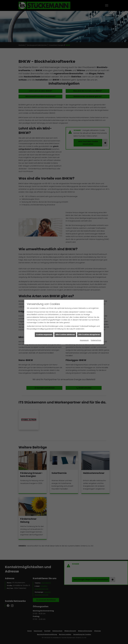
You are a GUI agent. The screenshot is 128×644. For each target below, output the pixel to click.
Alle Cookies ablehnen (65, 323)
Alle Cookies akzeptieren (89, 323)
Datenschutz (96, 329)
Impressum (84, 329)
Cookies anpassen (44, 323)
